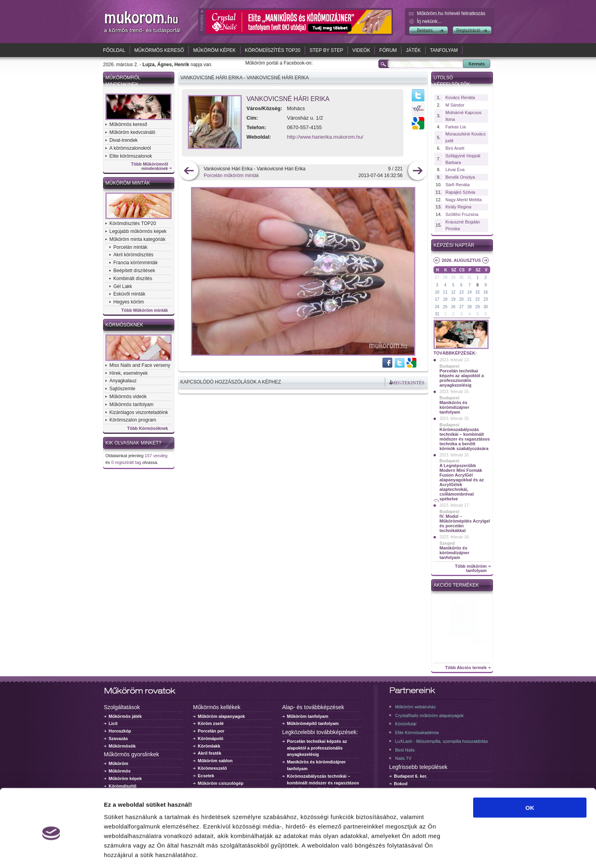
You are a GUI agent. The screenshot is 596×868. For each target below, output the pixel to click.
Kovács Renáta (460, 97)
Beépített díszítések (134, 271)
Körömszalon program (133, 420)
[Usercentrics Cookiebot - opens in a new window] (51, 853)
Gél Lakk (123, 286)
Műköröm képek (214, 50)
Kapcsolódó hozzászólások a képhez (231, 382)
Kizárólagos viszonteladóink (139, 412)
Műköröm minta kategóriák (137, 239)
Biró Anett (455, 148)
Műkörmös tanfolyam (131, 404)
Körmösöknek (124, 325)
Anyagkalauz (123, 381)
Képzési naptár (454, 245)
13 (461, 292)
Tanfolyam (444, 50)
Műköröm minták (128, 183)
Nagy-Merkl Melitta (464, 200)
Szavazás (118, 738)
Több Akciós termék (466, 668)
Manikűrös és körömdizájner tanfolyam (454, 407)
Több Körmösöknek (148, 428)
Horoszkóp (120, 731)
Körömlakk (209, 746)
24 (437, 307)
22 (478, 299)
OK (530, 773)
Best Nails (405, 750)
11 (445, 292)
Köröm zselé (211, 723)
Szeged (447, 543)
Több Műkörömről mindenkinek (150, 166)
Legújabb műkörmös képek (138, 231)
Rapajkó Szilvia (460, 192)
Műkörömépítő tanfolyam (313, 723)
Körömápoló (211, 738)
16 (486, 292)
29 (453, 278)
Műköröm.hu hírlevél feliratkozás (451, 13)
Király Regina (458, 207)
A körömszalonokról (130, 148)
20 (461, 299)
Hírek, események (129, 373)
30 (461, 278)
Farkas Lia (456, 127)
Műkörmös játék (125, 716)
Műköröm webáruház (415, 707)
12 (453, 292)
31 (469, 278)
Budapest (449, 366)
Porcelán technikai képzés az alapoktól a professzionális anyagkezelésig (462, 378)
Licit (113, 723)
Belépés (425, 30)
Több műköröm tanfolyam (471, 568)
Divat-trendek (123, 140)
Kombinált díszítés (133, 279)
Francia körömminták (136, 263)
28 (445, 278)
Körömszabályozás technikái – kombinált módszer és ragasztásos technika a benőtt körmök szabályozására (465, 439)
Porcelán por (211, 731)
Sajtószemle (122, 389)
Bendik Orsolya (460, 177)
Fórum (388, 50)
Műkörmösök (122, 746)
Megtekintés (408, 383)
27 (437, 278)
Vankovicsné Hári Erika (288, 99)
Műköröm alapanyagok (221, 716)
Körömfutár (406, 724)
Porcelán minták (130, 247)
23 (486, 299)
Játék (413, 50)
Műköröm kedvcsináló (132, 132)
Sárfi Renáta (458, 185)
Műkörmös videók (128, 397)
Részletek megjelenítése (450, 852)
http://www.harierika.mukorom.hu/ (325, 137)
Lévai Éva (455, 170)
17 (437, 299)
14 (469, 292)
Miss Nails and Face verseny (140, 365)
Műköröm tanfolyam (308, 716)
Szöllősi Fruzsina (462, 214)
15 (478, 292)
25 (445, 307)
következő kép (417, 171)
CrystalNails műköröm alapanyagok (429, 715)
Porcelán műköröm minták (231, 176)
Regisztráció (468, 30)
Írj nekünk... (429, 21)
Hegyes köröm (129, 302)
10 (437, 292)
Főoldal (114, 50)
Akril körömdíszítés (133, 255)
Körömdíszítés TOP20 (273, 50)
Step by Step (326, 50)
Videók (361, 50)
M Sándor (455, 105)
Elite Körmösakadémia (417, 733)
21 (469, 299)
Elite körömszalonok (131, 156)
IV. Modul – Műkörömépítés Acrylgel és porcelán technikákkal (465, 523)
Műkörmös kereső (159, 50)
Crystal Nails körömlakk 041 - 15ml (462, 599)
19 (453, 299)
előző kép (189, 171)
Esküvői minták (129, 294)
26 (453, 307)
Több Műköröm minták (145, 310)
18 (445, 299)
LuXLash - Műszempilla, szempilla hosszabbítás (441, 741)
